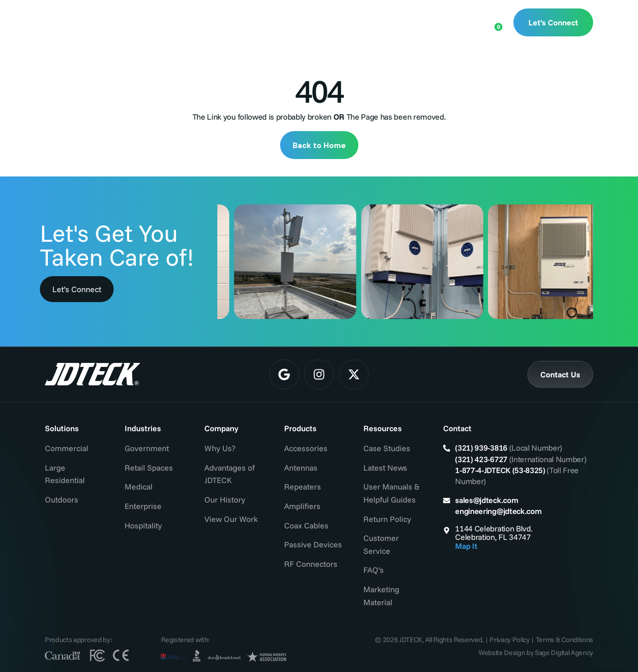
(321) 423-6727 (481, 459)
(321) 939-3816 (481, 448)
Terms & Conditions (564, 640)
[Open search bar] (462, 21)
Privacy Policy (510, 640)
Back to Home (319, 145)
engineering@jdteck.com (498, 511)
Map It (466, 546)
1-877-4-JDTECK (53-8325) (500, 470)
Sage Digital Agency (564, 653)
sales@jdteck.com (486, 500)
